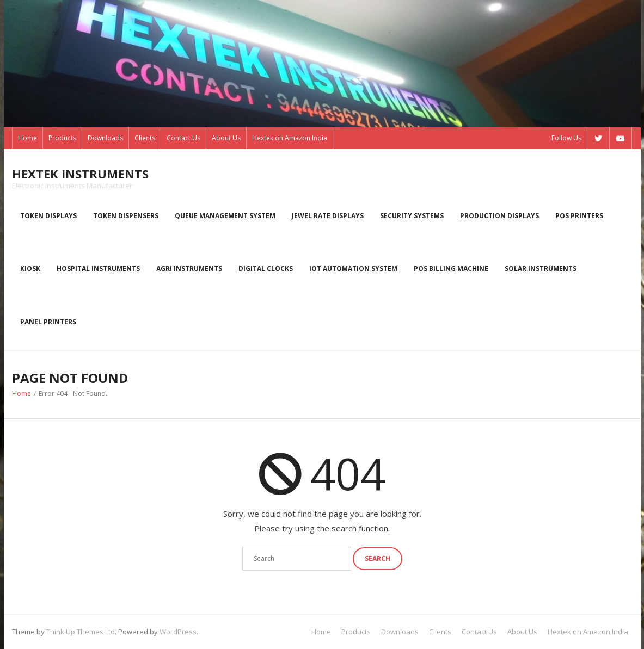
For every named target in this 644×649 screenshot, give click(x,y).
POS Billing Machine (451, 268)
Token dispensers (126, 216)
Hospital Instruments (98, 268)
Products (62, 138)
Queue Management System (225, 216)
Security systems (412, 216)
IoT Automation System (353, 268)
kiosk (30, 268)
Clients (145, 138)
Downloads (105, 138)
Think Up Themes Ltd (81, 632)
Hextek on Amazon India (290, 138)
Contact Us (183, 138)
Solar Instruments (541, 268)
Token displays (48, 216)
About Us (226, 138)
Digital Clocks (266, 268)
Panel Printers (48, 322)
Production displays (499, 216)
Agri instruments (189, 268)
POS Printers (579, 216)
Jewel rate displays (328, 216)
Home (27, 138)
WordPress (178, 632)
